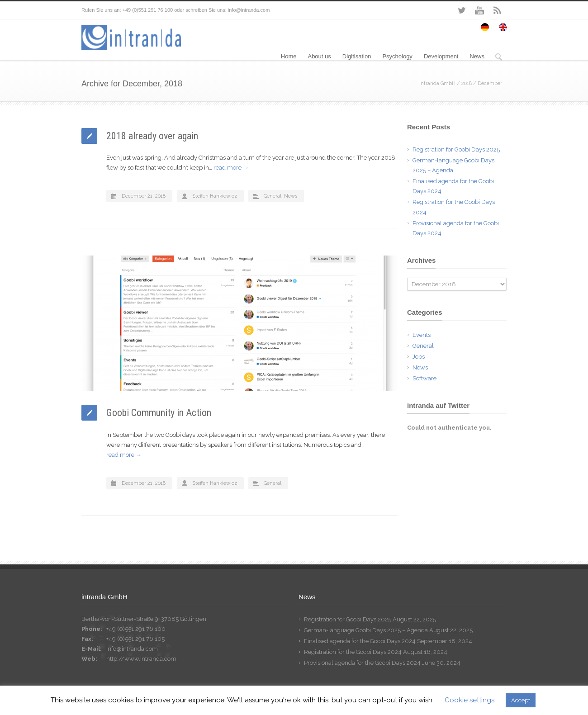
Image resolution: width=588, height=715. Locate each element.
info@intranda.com (132, 649)
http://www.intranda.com (141, 659)
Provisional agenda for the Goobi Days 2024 (362, 663)
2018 (467, 83)
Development (441, 56)
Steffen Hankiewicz (215, 196)
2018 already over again (152, 136)
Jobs (419, 357)
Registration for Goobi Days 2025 (456, 149)
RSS (498, 10)
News (477, 56)
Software (424, 378)
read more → (231, 168)
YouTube (479, 10)
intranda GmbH (437, 83)
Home (289, 56)
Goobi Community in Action (159, 413)
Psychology (397, 56)
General (273, 196)
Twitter (461, 10)
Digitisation (357, 56)
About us (319, 56)
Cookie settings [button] (469, 700)
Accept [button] (521, 700)
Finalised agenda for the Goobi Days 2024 (360, 641)
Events (422, 335)
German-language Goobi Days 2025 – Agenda (366, 630)
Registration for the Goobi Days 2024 (353, 652)
